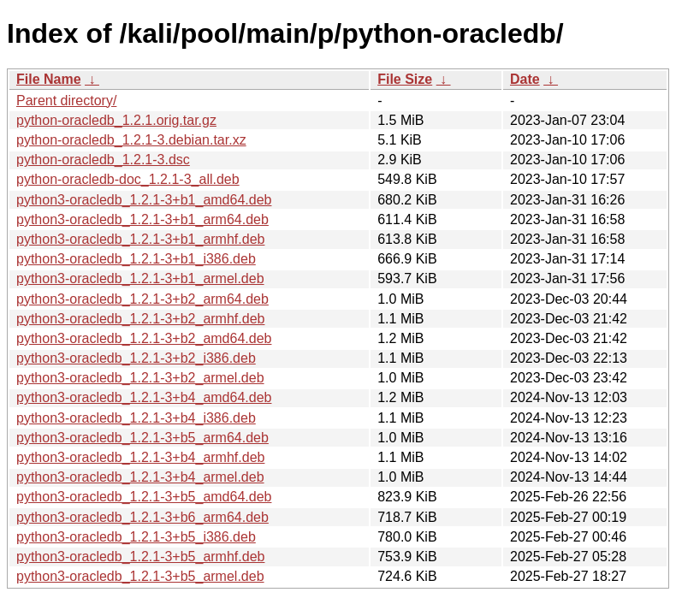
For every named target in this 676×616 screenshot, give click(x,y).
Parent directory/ (66, 101)
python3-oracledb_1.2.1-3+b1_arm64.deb (142, 219)
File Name (49, 79)
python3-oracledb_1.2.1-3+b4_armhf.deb (140, 457)
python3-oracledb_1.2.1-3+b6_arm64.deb (142, 517)
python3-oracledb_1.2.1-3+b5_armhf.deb (140, 557)
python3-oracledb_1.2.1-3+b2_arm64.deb (142, 299)
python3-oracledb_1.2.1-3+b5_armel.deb (140, 576)
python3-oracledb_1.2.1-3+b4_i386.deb (136, 418)
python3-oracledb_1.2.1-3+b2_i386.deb (136, 358)
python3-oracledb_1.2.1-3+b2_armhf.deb (140, 319)
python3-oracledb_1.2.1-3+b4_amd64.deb (144, 397)
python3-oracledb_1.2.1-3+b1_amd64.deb (144, 200)
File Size (405, 79)
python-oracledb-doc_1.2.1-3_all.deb (128, 179)
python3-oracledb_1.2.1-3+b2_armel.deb (140, 378)
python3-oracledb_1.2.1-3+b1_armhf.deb (140, 239)
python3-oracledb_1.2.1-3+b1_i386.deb (136, 259)
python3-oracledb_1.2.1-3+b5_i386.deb (136, 537)
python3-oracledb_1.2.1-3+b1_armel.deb (140, 278)
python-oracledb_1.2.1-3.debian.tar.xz (131, 140)
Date (525, 79)
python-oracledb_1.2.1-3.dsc (103, 160)
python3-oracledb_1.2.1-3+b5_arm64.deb (142, 438)
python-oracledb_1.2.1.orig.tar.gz (116, 120)
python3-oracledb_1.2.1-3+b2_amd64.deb (144, 338)
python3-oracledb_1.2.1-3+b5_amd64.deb (144, 497)
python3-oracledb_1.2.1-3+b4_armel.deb (140, 477)
